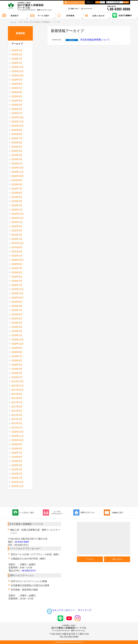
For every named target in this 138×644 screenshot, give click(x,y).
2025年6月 (17, 92)
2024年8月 (17, 134)
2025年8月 (17, 84)
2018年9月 (17, 348)
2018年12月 (17, 340)
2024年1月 (17, 163)
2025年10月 (17, 75)
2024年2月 (17, 159)
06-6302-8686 (22, 542)
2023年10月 (17, 176)
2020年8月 (17, 264)
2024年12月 (17, 117)
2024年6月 (17, 143)
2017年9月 (17, 394)
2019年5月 (17, 319)
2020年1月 (17, 285)
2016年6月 (17, 457)
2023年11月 (17, 172)
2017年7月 (17, 402)
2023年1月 (17, 210)
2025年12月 (17, 67)
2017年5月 (17, 411)
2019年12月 (17, 289)
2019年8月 (17, 306)
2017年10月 (17, 390)
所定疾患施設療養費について (95, 40)
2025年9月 (17, 80)
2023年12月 (17, 168)
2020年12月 (17, 260)
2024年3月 (17, 155)
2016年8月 (17, 448)
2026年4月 (17, 50)
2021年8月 (17, 247)
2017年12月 (17, 381)
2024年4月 (17, 151)
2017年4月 (17, 415)
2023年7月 (17, 189)
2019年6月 (17, 314)
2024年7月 (17, 138)
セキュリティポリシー (61, 610)
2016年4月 (17, 465)
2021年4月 (17, 251)
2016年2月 (17, 474)
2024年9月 (17, 130)
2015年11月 (17, 486)
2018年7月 (17, 356)
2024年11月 (17, 122)
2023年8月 (17, 184)
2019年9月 (17, 302)
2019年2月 (17, 331)
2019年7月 (17, 310)
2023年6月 (17, 193)
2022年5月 (17, 226)
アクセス (90, 559)
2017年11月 (17, 386)
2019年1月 (17, 335)
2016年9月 (17, 444)
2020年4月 (17, 277)
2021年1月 (17, 256)
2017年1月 (17, 428)
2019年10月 (17, 298)
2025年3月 (17, 105)
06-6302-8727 (29, 571)
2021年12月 (17, 243)
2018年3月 (17, 369)
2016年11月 (17, 436)
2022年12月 (17, 214)
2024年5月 (17, 147)
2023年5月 (17, 197)
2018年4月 (17, 365)
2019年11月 (17, 293)
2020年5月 (17, 272)
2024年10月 (17, 126)
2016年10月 (17, 440)
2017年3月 (17, 419)
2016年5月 (17, 461)
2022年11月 (17, 218)
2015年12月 (17, 482)
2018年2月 (17, 373)
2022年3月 (17, 235)
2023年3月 (17, 205)
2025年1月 (17, 113)
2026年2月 (17, 59)
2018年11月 (17, 344)
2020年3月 (17, 281)
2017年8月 (17, 398)
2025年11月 (17, 71)
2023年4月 (17, 201)
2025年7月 (17, 88)
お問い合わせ (117, 559)
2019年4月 (17, 323)
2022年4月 (17, 231)
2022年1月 (17, 239)
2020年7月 (17, 268)
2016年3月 (17, 469)
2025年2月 (17, 109)
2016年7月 (17, 453)
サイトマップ (85, 610)
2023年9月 (17, 180)
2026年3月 (17, 54)
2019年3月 (17, 327)
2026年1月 (17, 63)
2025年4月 (17, 101)
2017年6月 (17, 407)
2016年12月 (17, 432)
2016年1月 (17, 478)
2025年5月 (17, 96)
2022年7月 (17, 222)
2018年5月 (17, 360)
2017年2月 (17, 423)
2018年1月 (17, 377)
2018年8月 (17, 352)
